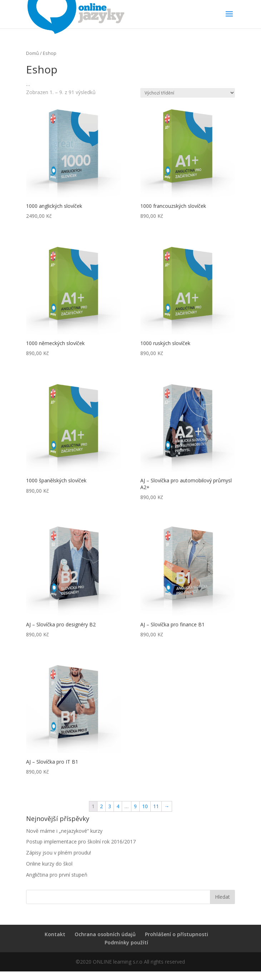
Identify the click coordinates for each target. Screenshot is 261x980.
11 (156, 806)
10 (145, 806)
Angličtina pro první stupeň (57, 875)
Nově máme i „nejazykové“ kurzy (64, 831)
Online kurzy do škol (49, 864)
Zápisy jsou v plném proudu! (59, 853)
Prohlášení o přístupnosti (177, 934)
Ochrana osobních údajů (105, 934)
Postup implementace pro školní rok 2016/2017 (81, 842)
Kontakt (55, 934)
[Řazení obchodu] (188, 93)
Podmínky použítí (126, 942)
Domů (32, 53)
